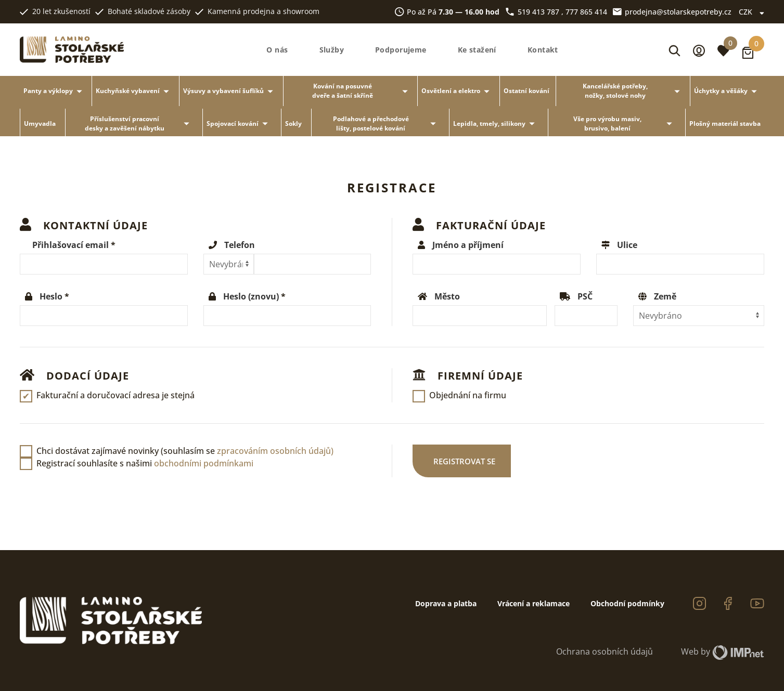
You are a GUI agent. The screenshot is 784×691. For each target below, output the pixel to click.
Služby (332, 50)
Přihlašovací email (70, 245)
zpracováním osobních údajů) (275, 451)
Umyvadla (40, 123)
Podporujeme (401, 50)
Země (665, 296)
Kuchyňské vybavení (134, 91)
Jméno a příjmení (468, 245)
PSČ (585, 296)
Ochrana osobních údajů (605, 651)
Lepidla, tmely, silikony (496, 123)
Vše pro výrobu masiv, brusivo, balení (625, 123)
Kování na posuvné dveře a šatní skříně (362, 91)
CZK (751, 12)
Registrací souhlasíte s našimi (145, 463)
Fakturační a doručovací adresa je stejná (115, 395)
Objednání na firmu (468, 395)
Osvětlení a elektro (457, 91)
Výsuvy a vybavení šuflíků (230, 91)
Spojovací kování (239, 123)
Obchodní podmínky (627, 603)
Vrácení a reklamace (534, 603)
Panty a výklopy (55, 91)
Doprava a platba (446, 603)
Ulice (627, 245)
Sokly (293, 123)
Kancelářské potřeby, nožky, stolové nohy (633, 91)
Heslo (51, 296)
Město (447, 296)
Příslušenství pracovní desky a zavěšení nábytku (139, 123)
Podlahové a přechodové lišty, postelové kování (386, 123)
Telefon (240, 245)
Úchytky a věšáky (727, 91)
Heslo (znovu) (251, 296)
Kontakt (543, 50)
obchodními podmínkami (204, 463)
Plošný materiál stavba (725, 123)
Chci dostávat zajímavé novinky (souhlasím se (185, 451)
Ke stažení (477, 50)
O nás (277, 50)
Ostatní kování (526, 91)
